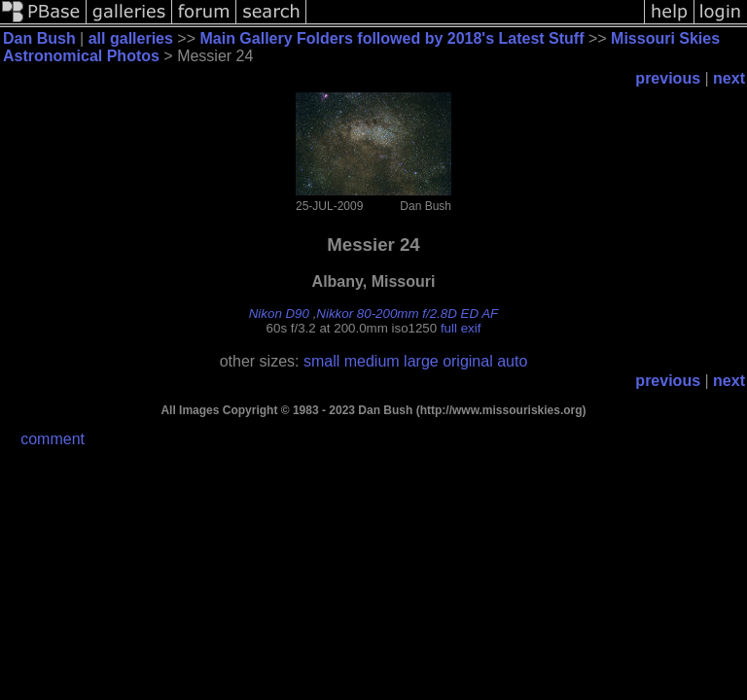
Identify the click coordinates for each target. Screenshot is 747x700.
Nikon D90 (279, 314)
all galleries (131, 38)
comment (53, 439)
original (468, 361)
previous (668, 78)
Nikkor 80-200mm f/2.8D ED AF (407, 314)
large (421, 361)
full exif (461, 328)
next (729, 78)
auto (512, 361)
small (321, 361)
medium (372, 361)
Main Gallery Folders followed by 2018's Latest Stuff (391, 38)
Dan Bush (39, 38)
